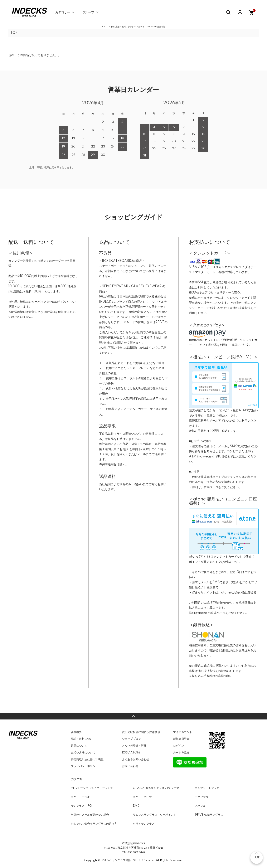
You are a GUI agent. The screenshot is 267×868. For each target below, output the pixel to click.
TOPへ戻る (133, 716)
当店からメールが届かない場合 (90, 815)
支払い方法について (83, 753)
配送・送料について (83, 739)
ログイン (179, 746)
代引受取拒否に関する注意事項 (141, 732)
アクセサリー (203, 797)
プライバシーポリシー (84, 766)
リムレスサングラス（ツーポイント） (156, 815)
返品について (79, 746)
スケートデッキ (80, 797)
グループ (88, 13)
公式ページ (211, 487)
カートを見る (181, 753)
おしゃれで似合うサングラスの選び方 (94, 824)
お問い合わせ (130, 766)
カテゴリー (63, 13)
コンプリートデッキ (207, 788)
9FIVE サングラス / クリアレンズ (92, 788)
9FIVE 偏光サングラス (209, 815)
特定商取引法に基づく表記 (87, 760)
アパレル (200, 806)
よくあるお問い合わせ (136, 760)
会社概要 (76, 732)
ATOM (135, 753)
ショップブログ (132, 739)
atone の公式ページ (212, 613)
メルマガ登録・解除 (134, 746)
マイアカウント (183, 732)
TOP (14, 33)
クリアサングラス (144, 824)
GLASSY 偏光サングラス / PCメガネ (156, 788)
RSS (125, 753)
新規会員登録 (181, 739)
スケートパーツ (142, 797)
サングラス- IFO (81, 806)
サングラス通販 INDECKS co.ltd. (134, 860)
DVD (136, 806)
